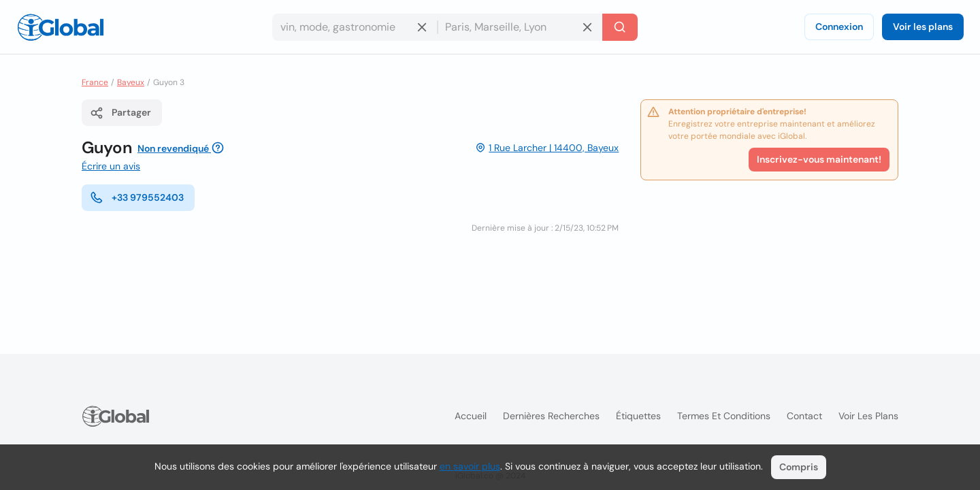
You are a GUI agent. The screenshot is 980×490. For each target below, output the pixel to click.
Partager (120, 113)
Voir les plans (923, 27)
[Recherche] (620, 27)
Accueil (471, 416)
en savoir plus (470, 466)
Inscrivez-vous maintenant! (819, 159)
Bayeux (131, 82)
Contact (804, 416)
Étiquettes (638, 416)
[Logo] (61, 27)
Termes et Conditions (724, 416)
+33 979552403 (137, 197)
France (95, 82)
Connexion (839, 27)
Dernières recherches (551, 416)
